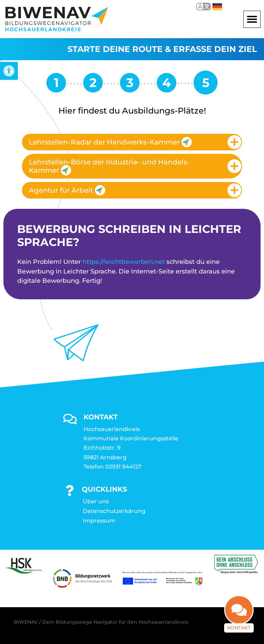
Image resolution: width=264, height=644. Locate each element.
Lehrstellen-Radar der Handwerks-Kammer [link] (110, 142)
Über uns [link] (96, 501)
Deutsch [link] (217, 7)
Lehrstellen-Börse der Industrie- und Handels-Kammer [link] (109, 167)
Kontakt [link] (239, 626)
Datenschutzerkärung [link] (114, 511)
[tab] (132, 142)
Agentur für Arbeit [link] (67, 190)
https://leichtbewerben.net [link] (124, 262)
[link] (9, 71)
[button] (252, 19)
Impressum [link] (99, 521)
